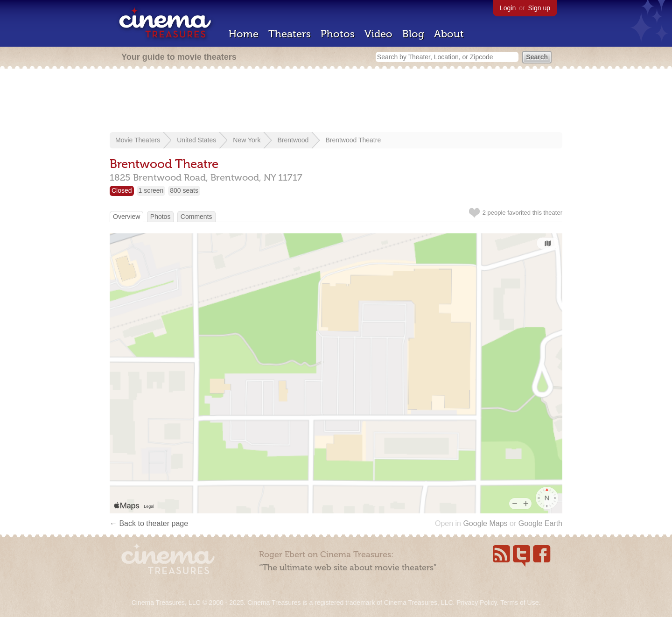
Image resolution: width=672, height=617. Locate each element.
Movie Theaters (138, 140)
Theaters (290, 34)
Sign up (539, 8)
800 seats (184, 190)
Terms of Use (519, 603)
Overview (126, 217)
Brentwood (293, 140)
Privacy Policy (476, 603)
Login (508, 8)
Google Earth (540, 523)
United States (196, 140)
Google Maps (485, 523)
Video (378, 34)
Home (244, 34)
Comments (196, 217)
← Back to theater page (149, 523)
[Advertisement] (336, 101)
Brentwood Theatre (353, 140)
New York (247, 140)
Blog (413, 34)
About (449, 34)
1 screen (151, 190)
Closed (122, 190)
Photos (338, 34)
